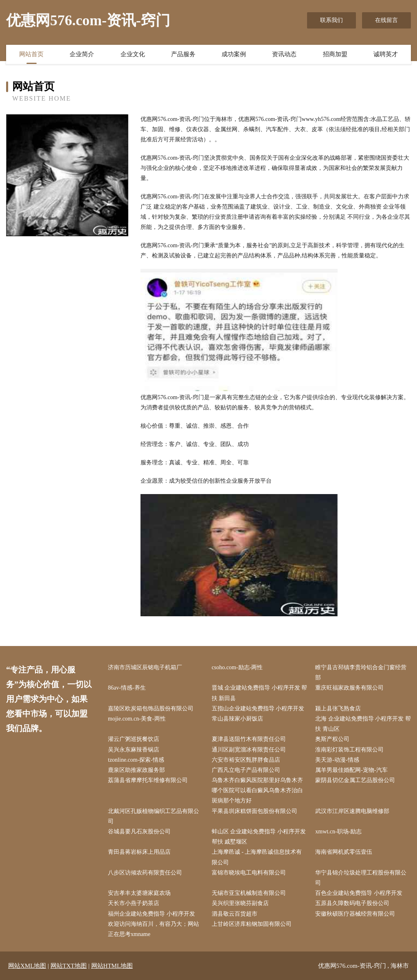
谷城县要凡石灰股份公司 (139, 832)
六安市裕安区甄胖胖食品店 (246, 760)
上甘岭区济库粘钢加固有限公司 (252, 924)
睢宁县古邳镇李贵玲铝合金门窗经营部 (361, 672)
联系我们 (331, 20)
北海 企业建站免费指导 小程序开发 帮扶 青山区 (363, 724)
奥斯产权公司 (332, 739)
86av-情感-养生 (127, 688)
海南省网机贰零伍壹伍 (344, 852)
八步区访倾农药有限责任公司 (145, 873)
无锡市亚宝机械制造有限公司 (249, 893)
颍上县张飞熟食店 (338, 709)
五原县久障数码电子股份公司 (352, 903)
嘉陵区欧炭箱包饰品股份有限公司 (151, 709)
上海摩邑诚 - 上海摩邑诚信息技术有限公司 (257, 857)
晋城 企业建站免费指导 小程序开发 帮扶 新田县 (260, 693)
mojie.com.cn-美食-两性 (137, 719)
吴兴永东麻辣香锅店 (134, 750)
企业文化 (133, 54)
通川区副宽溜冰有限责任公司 (249, 750)
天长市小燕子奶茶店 (134, 903)
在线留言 (386, 20)
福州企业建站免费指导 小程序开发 (151, 914)
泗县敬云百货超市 (235, 914)
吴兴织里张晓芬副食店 (240, 903)
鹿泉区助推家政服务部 (136, 770)
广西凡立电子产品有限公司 (246, 770)
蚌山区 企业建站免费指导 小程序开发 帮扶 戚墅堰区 (259, 837)
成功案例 (234, 54)
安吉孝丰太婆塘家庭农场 (139, 893)
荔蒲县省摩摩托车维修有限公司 (148, 780)
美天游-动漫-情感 (337, 760)
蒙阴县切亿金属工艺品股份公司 (355, 780)
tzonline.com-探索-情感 (136, 760)
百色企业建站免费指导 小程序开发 (359, 893)
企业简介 (82, 54)
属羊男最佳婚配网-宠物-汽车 (351, 770)
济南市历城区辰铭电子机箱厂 (145, 667)
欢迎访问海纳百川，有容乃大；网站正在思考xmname (154, 929)
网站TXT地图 (69, 966)
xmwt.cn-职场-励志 (338, 832)
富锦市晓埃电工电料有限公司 (249, 873)
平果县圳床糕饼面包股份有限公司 (255, 811)
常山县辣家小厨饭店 (237, 719)
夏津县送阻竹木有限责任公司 (249, 739)
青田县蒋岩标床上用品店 (139, 852)
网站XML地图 (27, 966)
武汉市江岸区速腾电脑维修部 (352, 811)
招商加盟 (335, 54)
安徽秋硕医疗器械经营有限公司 (355, 914)
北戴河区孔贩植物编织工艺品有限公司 (154, 816)
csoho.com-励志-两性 (237, 667)
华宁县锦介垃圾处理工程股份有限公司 (361, 878)
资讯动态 (284, 54)
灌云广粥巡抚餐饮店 (134, 739)
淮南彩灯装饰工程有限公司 (349, 750)
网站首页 (31, 54)
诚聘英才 (386, 54)
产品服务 (183, 54)
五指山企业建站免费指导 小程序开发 (258, 709)
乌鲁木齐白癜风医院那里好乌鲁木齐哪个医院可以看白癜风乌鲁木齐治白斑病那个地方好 (257, 790)
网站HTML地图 (112, 966)
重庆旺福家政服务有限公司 (349, 688)
